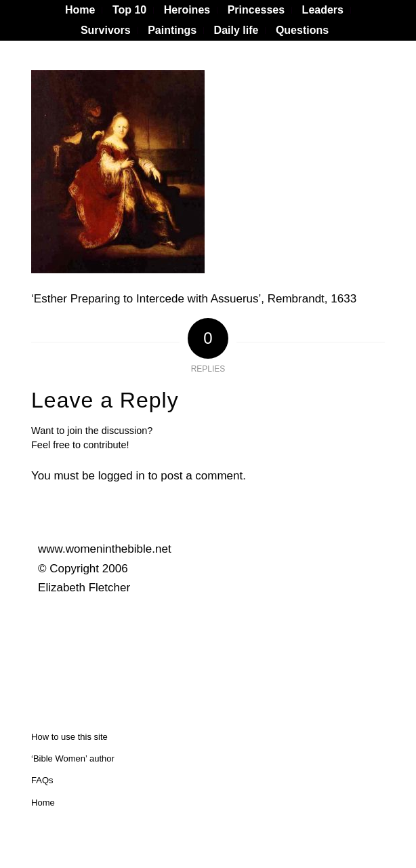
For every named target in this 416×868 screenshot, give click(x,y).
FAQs (42, 780)
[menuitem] (80, 10)
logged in (122, 476)
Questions (302, 30)
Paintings (172, 30)
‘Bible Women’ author (73, 758)
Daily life (236, 30)
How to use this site (69, 737)
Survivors (106, 30)
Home (43, 803)
